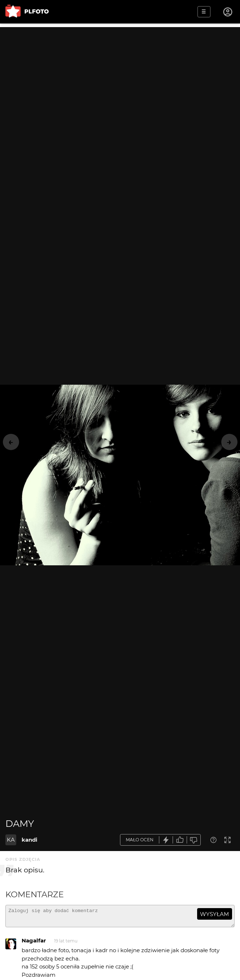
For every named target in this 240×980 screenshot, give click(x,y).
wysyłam (214, 914)
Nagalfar (34, 944)
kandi (30, 840)
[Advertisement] (120, 78)
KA (11, 840)
